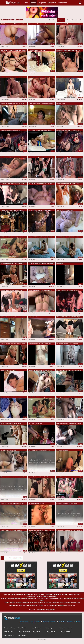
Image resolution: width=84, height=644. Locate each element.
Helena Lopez (61, 104)
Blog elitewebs (22, 635)
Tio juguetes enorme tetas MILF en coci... (41, 184)
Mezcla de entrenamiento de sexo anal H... (13, 344)
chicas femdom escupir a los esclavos (12, 290)
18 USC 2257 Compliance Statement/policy (42, 609)
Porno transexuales (66, 628)
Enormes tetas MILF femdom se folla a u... (13, 77)
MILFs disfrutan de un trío (36, 503)
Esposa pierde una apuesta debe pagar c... (69, 370)
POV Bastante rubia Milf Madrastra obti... (13, 24)
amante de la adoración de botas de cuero (69, 530)
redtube (52, 73)
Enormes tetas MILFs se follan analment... (68, 24)
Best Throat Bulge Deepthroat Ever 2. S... (13, 424)
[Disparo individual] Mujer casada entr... (40, 290)
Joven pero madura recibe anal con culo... (13, 397)
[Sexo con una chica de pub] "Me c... (67, 503)
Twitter (78, 622)
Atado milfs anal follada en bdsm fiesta (68, 130)
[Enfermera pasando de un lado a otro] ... (13, 477)
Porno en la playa (65, 632)
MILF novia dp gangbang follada (66, 157)
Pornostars (52, 3)
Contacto (62, 622)
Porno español (50, 632)
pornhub (80, 233)
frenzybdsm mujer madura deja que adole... (69, 477)
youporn (24, 126)
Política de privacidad (49, 622)
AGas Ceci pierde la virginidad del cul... (68, 77)
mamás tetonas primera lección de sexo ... (41, 370)
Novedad (70, 20)
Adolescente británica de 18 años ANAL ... (69, 184)
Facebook (70, 622)
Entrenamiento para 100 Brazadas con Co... (69, 424)
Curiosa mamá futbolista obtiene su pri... (40, 24)
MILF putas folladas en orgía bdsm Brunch (13, 50)
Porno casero (36, 632)
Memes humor (22, 628)
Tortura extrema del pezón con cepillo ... (40, 344)
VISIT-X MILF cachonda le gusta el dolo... (41, 397)
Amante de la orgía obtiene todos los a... (41, 157)
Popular (61, 20)
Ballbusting (60, 264)
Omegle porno (36, 628)
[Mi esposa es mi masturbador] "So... (39, 450)
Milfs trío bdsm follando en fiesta (11, 130)
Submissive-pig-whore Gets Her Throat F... (13, 184)
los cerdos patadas (62, 450)
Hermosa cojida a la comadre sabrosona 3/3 (41, 104)
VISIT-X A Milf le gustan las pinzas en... (12, 237)
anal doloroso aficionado (8, 450)
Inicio (26, 3)
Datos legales (24, 622)
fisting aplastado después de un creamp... (13, 317)
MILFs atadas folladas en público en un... (41, 530)
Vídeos (33, 3)
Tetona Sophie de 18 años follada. (39, 477)
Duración (79, 20)
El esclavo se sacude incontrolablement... (13, 210)
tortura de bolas (33, 317)
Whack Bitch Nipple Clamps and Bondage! (13, 157)
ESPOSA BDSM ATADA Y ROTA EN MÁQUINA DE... (69, 317)
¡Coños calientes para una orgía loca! (68, 290)
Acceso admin (42, 639)
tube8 (80, 206)
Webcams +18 (63, 3)
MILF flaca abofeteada (35, 424)
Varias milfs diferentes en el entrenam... (13, 264)
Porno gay (49, 628)
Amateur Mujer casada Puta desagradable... (65, 210)
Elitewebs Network (9, 628)
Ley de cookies (36, 622)
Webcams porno (9, 632)
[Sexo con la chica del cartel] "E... (38, 50)
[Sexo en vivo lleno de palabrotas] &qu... (13, 503)
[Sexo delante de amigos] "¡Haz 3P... (11, 530)
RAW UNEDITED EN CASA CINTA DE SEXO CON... (40, 237)
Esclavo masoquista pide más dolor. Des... (13, 104)
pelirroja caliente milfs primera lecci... (67, 397)
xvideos (24, 46)
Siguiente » (17, 558)
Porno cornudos (9, 635)
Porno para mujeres (24, 632)
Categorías (42, 3)
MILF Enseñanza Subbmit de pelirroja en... (41, 77)
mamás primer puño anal (8, 370)
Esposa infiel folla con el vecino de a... (67, 344)
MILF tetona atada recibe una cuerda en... (69, 50)
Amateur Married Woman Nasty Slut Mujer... (41, 264)
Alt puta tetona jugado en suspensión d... (41, 210)
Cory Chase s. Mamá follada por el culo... (40, 130)
